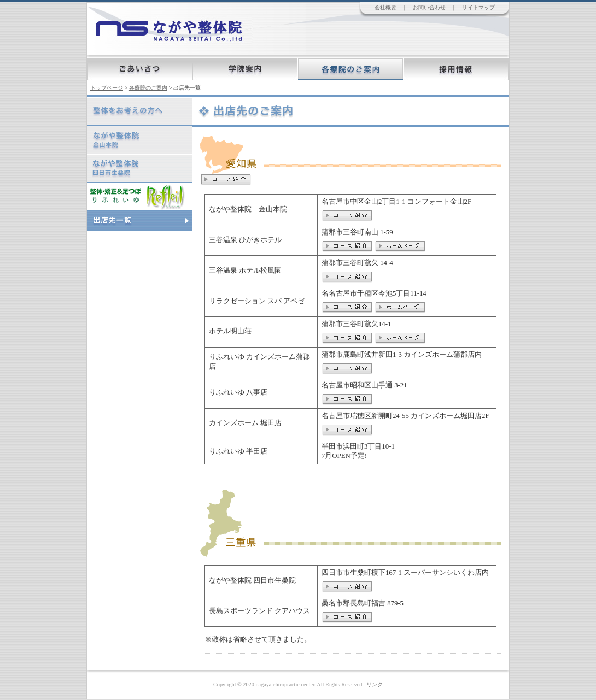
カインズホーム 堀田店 (245, 423)
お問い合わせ (429, 7)
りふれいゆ (89, 183)
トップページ (107, 88)
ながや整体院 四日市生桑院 (252, 580)
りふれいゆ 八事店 (238, 392)
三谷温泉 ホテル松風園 (245, 270)
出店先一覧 (89, 211)
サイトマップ (478, 7)
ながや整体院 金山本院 (248, 209)
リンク (375, 684)
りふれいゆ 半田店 (238, 451)
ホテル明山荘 (230, 331)
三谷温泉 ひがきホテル (245, 240)
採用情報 (456, 69)
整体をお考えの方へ (90, 98)
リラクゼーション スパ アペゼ (257, 301)
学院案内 (245, 69)
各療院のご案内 (350, 69)
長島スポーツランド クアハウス (259, 611)
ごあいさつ (140, 69)
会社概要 (385, 7)
